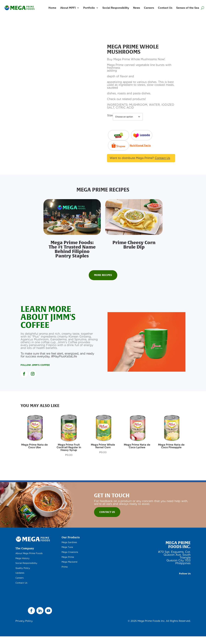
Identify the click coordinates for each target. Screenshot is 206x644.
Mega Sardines (69, 550)
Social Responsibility (116, 8)
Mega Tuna (67, 555)
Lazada (119, 135)
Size (110, 115)
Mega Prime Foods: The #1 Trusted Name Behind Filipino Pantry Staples (72, 257)
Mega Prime (68, 565)
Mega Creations (70, 560)
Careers (149, 8)
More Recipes (103, 283)
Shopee (118, 145)
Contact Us (165, 8)
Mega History (22, 566)
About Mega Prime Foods (29, 561)
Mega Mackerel (69, 570)
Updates (20, 581)
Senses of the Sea (188, 8)
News (137, 8)
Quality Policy (23, 576)
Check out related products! (126, 99)
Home (52, 8)
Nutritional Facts (117, 156)
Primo (65, 574)
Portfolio (89, 8)
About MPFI (68, 8)
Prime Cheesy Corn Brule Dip (134, 252)
